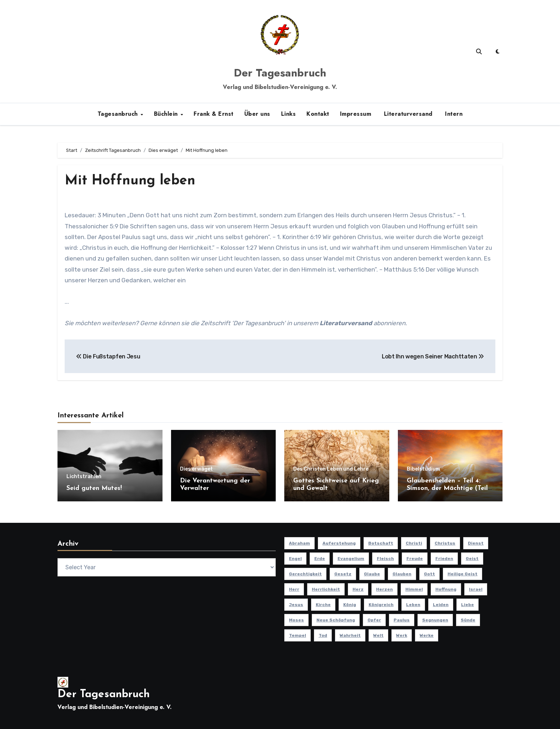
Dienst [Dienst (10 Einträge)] (476, 543)
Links (289, 114)
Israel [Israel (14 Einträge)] (476, 589)
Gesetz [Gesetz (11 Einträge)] (343, 574)
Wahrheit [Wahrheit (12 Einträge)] (350, 635)
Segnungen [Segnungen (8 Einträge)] (435, 620)
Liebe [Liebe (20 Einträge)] (467, 605)
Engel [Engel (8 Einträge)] (295, 559)
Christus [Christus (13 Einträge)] (445, 543)
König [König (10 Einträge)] (350, 605)
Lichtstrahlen (84, 477)
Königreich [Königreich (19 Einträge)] (381, 605)
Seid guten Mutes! (94, 488)
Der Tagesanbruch (280, 73)
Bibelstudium (423, 469)
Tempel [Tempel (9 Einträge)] (297, 635)
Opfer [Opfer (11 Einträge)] (374, 620)
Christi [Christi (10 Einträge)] (414, 543)
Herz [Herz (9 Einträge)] (358, 589)
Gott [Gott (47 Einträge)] (429, 574)
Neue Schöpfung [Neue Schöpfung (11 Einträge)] (336, 620)
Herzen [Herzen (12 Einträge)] (384, 589)
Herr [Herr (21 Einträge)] (294, 589)
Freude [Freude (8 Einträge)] (415, 559)
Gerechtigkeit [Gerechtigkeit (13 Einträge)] (305, 574)
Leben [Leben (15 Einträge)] (413, 605)
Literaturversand (407, 114)
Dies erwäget (196, 469)
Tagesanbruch (119, 114)
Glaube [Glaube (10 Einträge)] (372, 574)
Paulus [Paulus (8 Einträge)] (402, 620)
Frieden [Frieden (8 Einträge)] (444, 559)
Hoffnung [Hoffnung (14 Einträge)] (446, 589)
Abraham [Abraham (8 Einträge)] (299, 543)
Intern (453, 114)
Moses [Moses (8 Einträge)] (296, 620)
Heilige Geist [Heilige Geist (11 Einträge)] (462, 574)
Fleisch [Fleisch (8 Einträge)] (385, 559)
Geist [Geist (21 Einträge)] (472, 559)
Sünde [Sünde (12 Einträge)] (468, 620)
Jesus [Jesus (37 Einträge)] (296, 605)
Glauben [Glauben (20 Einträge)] (402, 574)
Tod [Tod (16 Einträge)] (323, 635)
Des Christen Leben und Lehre (331, 469)
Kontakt (318, 114)
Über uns (257, 114)
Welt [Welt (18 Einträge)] (378, 635)
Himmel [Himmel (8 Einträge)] (414, 589)
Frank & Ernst (214, 114)
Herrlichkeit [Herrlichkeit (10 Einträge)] (326, 589)
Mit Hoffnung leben (130, 181)
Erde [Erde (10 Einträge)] (320, 559)
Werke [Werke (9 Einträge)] (427, 635)
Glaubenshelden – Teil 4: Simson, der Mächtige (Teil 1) (447, 489)
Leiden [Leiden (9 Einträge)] (441, 605)
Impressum (356, 114)
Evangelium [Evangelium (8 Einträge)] (351, 559)
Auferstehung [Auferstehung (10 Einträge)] (339, 543)
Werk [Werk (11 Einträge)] (402, 635)
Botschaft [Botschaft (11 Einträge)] (381, 543)
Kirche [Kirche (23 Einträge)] (323, 605)
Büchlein (167, 114)
